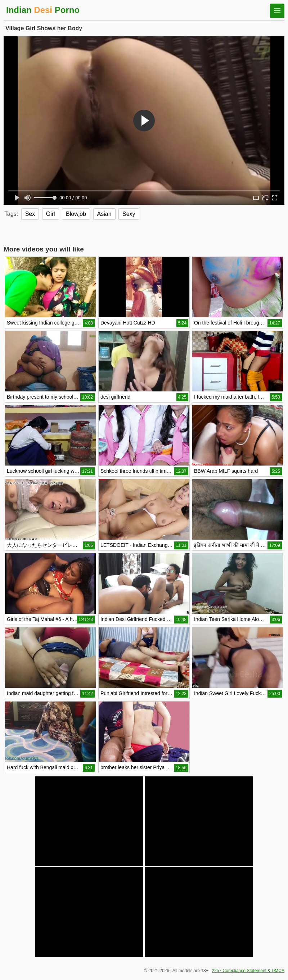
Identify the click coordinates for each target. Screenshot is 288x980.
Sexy (129, 214)
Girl (51, 214)
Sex (30, 214)
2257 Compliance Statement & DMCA (248, 971)
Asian (104, 214)
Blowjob (76, 214)
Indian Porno (43, 10)
